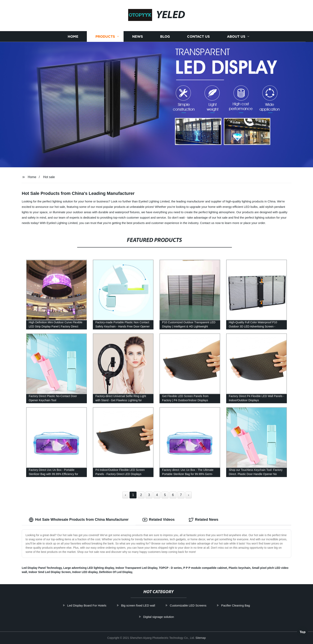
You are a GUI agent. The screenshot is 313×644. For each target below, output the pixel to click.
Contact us (198, 36)
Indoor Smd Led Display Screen (50, 572)
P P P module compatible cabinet (205, 568)
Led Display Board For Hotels (98, 605)
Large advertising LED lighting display (89, 568)
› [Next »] (189, 495)
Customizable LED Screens (200, 605)
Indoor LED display (85, 572)
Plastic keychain (239, 568)
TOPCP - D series (170, 568)
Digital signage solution (170, 617)
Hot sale (49, 177)
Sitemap (201, 638)
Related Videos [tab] (159, 520)
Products (105, 36)
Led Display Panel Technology (42, 568)
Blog (165, 36)
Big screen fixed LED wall (150, 605)
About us (236, 36)
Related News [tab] (204, 520)
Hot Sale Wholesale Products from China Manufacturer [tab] (79, 520)
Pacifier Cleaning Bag (247, 605)
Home (73, 36)
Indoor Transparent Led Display (136, 568)
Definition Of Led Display (115, 572)
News (138, 36)
